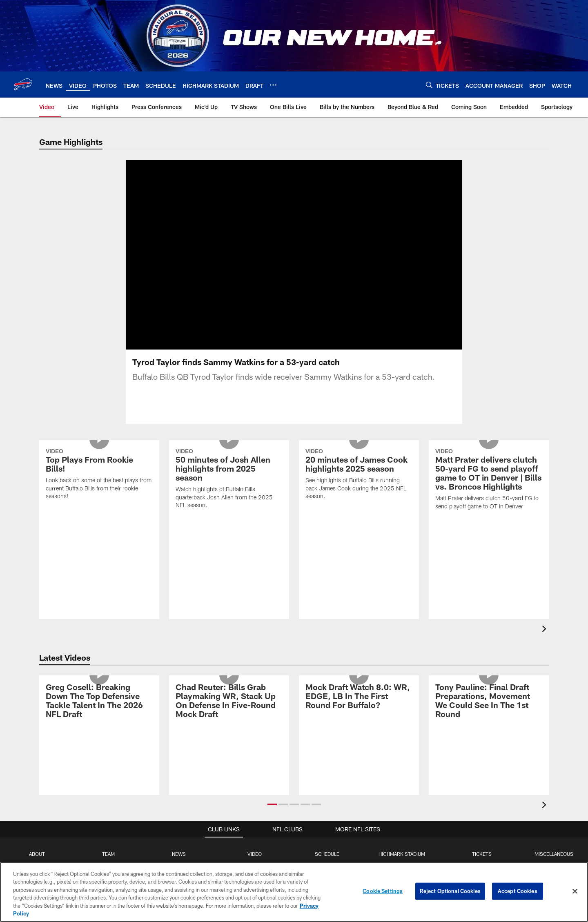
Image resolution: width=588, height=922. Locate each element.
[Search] (429, 85)
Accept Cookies (518, 891)
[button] (272, 804)
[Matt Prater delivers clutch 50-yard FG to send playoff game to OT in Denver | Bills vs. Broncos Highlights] (489, 480)
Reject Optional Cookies (450, 891)
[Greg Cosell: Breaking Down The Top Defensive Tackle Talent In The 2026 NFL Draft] (99, 702)
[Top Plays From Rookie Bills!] (99, 475)
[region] (294, 892)
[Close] (575, 891)
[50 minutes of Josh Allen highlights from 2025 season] (229, 480)
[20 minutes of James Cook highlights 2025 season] (359, 475)
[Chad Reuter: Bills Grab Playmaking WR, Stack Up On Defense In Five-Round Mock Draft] (229, 702)
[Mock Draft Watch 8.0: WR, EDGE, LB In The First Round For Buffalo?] (359, 697)
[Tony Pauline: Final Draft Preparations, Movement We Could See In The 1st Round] (489, 702)
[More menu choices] (273, 85)
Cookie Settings (383, 891)
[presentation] (546, 630)
